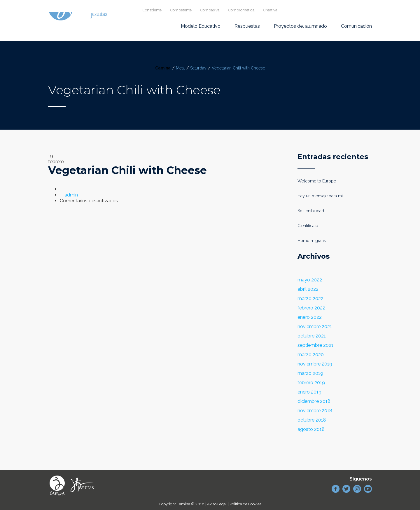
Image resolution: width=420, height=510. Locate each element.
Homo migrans (312, 241)
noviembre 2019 (315, 364)
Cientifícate (308, 226)
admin (71, 195)
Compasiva (210, 10)
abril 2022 (308, 289)
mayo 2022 (310, 280)
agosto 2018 (311, 429)
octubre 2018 (312, 420)
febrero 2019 (311, 383)
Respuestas (247, 26)
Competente (181, 10)
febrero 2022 (311, 308)
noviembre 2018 (315, 411)
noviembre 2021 (315, 327)
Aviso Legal (217, 504)
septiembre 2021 (315, 345)
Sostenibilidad (311, 211)
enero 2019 (309, 392)
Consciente (152, 10)
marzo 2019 (310, 373)
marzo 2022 (310, 298)
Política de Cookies (245, 504)
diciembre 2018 (314, 401)
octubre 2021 (312, 336)
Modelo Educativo (201, 26)
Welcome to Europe (317, 181)
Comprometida (242, 10)
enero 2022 (310, 317)
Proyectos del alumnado (300, 26)
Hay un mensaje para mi (320, 196)
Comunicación (356, 26)
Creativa (270, 10)
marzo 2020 (311, 355)
